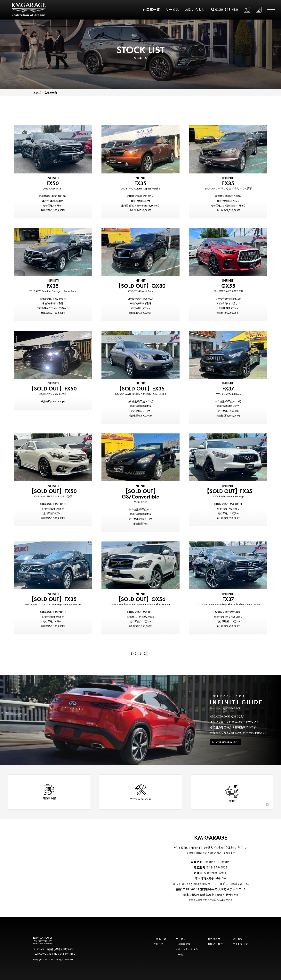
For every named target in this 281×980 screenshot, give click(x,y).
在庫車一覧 (151, 9)
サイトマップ (240, 944)
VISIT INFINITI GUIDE (225, 742)
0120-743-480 (225, 9)
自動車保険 (184, 944)
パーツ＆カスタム (188, 949)
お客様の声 (214, 939)
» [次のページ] (149, 653)
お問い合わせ (195, 9)
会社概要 (238, 939)
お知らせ (158, 944)
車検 (180, 954)
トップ (37, 92)
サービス (172, 9)
